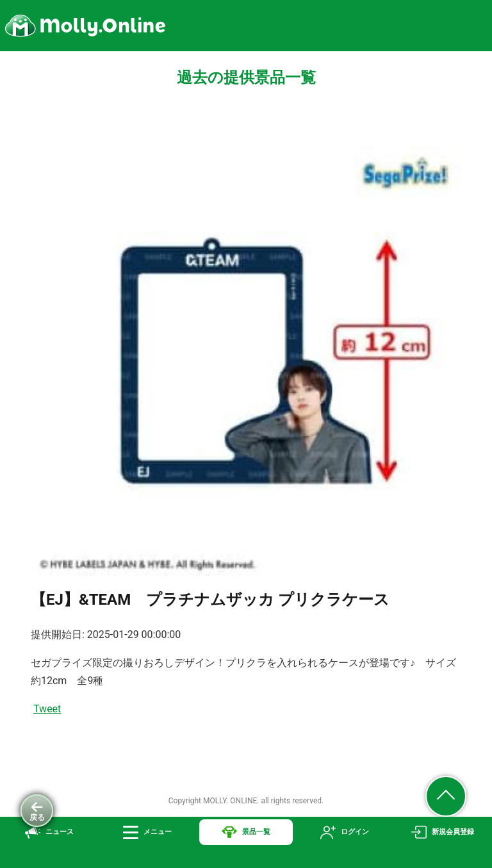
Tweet (47, 709)
